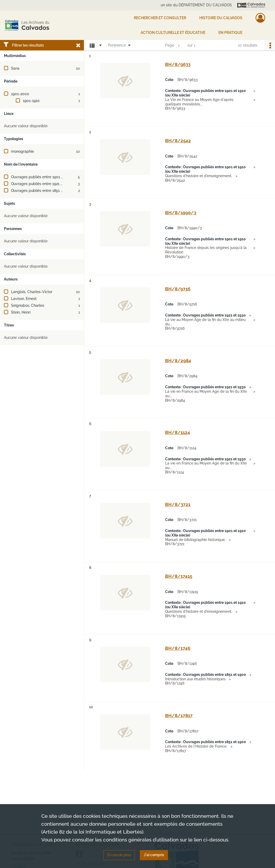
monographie (22, 151)
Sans (15, 68)
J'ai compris (154, 855)
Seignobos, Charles (28, 305)
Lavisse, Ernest (24, 299)
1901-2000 (20, 94)
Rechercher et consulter (160, 18)
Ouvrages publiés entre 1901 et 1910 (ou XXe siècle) (55, 177)
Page (170, 45)
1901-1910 (31, 101)
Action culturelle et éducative (173, 33)
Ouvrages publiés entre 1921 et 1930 (42, 184)
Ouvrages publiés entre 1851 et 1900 (42, 191)
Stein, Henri (21, 312)
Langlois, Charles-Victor (32, 292)
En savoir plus (119, 855)
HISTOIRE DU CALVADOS (221, 18)
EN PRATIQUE (230, 33)
